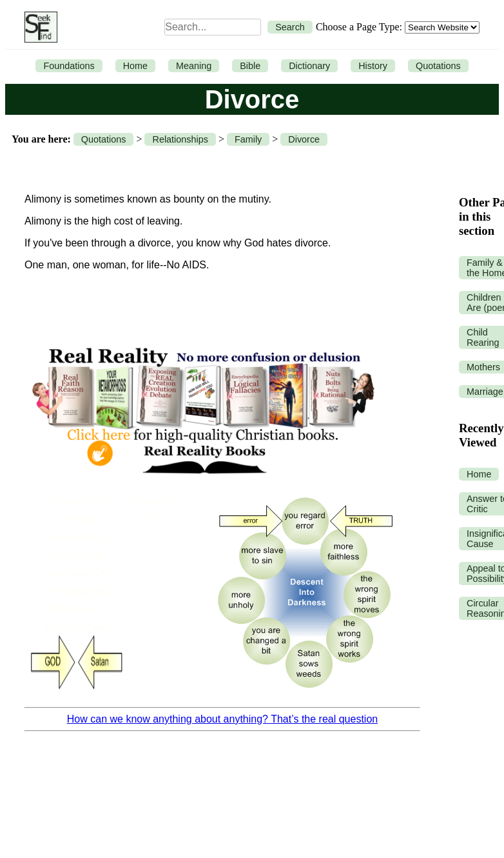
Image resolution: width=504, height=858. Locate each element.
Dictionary (309, 66)
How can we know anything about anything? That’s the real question (222, 719)
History (373, 66)
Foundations (69, 66)
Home (135, 66)
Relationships (180, 139)
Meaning (194, 66)
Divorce (304, 139)
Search (290, 27)
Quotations (438, 66)
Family (248, 139)
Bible (250, 66)
